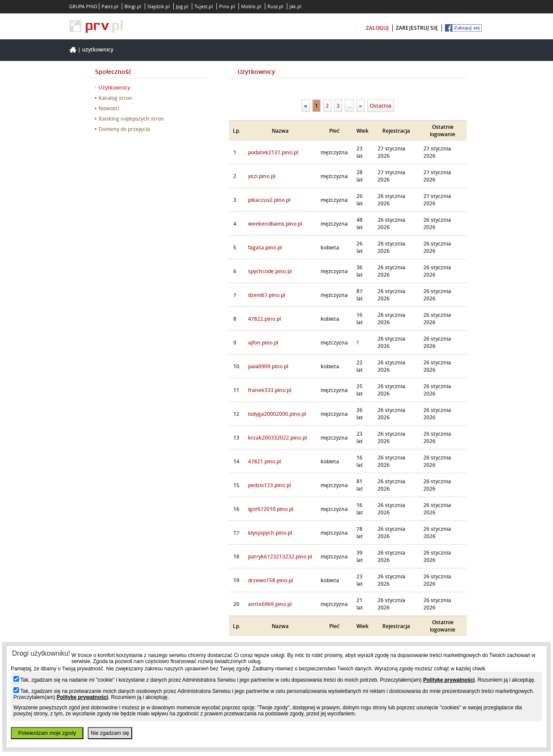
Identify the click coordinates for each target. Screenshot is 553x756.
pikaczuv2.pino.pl (269, 200)
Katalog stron (115, 98)
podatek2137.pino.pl (273, 152)
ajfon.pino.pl (263, 343)
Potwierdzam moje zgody (47, 733)
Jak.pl (296, 6)
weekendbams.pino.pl (275, 224)
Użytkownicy (98, 49)
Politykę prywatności (449, 680)
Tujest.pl (204, 6)
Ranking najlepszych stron (131, 119)
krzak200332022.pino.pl (277, 438)
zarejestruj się (417, 28)
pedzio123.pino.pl (269, 485)
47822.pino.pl (264, 319)
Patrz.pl (110, 6)
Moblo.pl (251, 6)
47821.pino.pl (264, 461)
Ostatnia (381, 106)
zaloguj (377, 28)
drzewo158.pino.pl (270, 580)
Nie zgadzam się (110, 733)
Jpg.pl (182, 6)
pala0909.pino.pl (268, 366)
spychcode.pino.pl (270, 271)
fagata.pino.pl (265, 247)
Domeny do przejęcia (124, 129)
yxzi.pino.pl (262, 176)
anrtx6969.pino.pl (270, 604)
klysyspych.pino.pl (270, 533)
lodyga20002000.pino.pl (277, 414)
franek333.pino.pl (270, 390)
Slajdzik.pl (159, 6)
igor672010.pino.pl (271, 509)
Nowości (109, 108)
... (349, 106)
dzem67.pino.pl (267, 295)
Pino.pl (227, 6)
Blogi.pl (133, 6)
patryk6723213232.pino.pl (280, 557)
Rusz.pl (275, 6)
